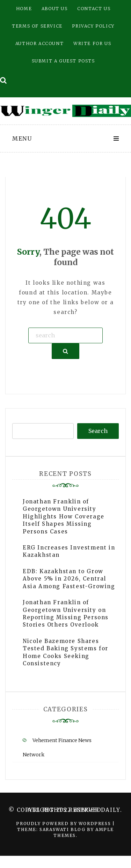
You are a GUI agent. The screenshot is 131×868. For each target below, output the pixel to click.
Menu (22, 139)
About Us (55, 9)
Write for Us (92, 43)
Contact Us (94, 9)
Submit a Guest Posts (63, 61)
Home (24, 9)
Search (98, 431)
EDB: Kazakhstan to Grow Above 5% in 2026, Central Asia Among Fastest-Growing (69, 579)
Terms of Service (37, 26)
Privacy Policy (93, 26)
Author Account (39, 43)
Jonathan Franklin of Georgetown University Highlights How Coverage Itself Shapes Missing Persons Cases (64, 517)
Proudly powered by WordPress (64, 824)
